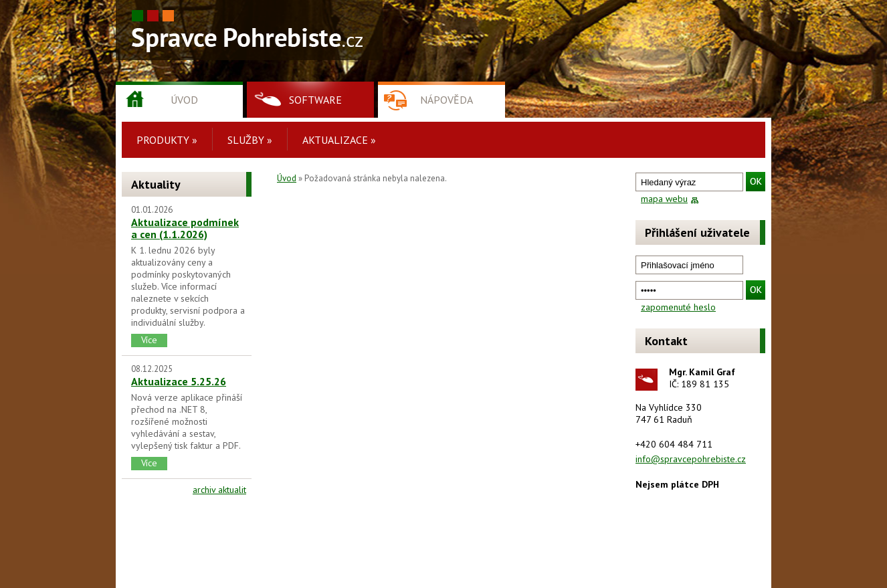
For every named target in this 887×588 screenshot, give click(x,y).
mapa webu (664, 199)
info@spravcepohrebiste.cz (691, 459)
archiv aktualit (219, 490)
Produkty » (167, 140)
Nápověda (447, 100)
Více (149, 340)
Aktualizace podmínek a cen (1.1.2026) (185, 228)
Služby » (250, 140)
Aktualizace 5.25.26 (179, 381)
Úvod (184, 100)
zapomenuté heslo (678, 307)
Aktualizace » (339, 140)
